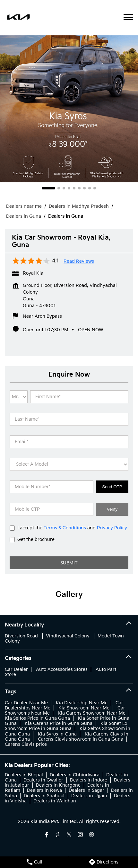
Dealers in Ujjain (89, 796)
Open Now (91, 330)
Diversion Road (21, 636)
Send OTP (112, 487)
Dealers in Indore (89, 780)
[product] (69, 464)
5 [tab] (74, 188)
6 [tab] (79, 188)
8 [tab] (90, 188)
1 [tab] (48, 188)
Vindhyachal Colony (68, 636)
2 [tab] (59, 188)
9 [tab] (95, 188)
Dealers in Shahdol (44, 796)
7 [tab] (84, 188)
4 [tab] (69, 188)
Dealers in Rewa (44, 790)
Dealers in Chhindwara (75, 775)
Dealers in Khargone (58, 785)
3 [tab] (64, 188)
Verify (112, 509)
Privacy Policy (112, 528)
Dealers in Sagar (86, 790)
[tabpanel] (69, 109)
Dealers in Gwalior (43, 780)
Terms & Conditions (65, 528)
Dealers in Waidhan (55, 801)
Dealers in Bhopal (24, 775)
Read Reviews (79, 261)
